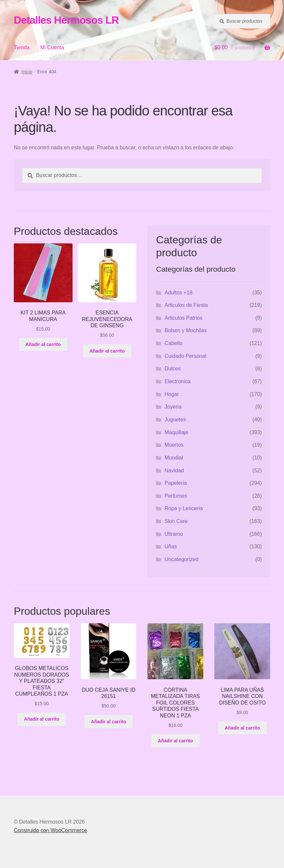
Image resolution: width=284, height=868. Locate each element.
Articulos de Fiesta (186, 305)
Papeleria (176, 483)
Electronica (177, 381)
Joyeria (173, 407)
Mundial (174, 458)
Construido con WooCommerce (50, 830)
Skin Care (176, 521)
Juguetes (175, 420)
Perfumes (176, 496)
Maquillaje (176, 432)
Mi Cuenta (52, 48)
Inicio (27, 72)
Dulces (173, 369)
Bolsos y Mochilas (186, 330)
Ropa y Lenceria (184, 508)
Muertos (174, 445)
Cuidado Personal (185, 356)
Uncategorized (181, 559)
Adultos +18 (178, 293)
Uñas (171, 546)
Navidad (174, 471)
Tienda (22, 48)
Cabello (173, 343)
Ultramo (174, 534)
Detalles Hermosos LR (66, 20)
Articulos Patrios (184, 318)
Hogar (172, 394)
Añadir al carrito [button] (43, 344)
